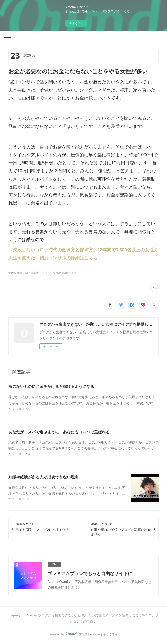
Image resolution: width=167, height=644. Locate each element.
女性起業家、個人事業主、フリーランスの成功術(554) (42, 273)
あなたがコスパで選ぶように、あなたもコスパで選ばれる (59, 432)
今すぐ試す (76, 23)
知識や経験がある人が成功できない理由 (43, 477)
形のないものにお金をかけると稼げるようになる (51, 387)
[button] (7, 37)
